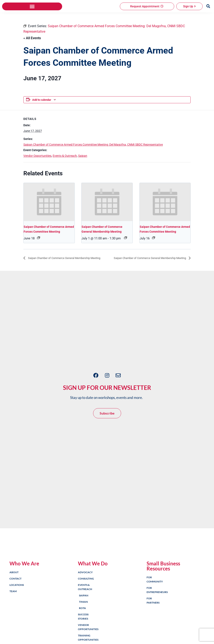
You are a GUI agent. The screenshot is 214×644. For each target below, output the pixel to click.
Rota (82, 635)
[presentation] (49, 222)
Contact (14, 605)
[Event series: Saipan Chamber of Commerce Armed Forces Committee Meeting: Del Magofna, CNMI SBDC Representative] (39, 258)
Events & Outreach (65, 176)
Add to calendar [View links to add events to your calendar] (42, 120)
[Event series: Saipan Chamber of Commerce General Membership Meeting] (126, 258)
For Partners (151, 627)
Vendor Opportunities (37, 176)
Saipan (83, 176)
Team (13, 618)
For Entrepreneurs (151, 616)
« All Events (32, 58)
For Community (151, 606)
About (14, 599)
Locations (14, 611)
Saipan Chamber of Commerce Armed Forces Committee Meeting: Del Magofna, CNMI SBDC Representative (93, 165)
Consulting (82, 605)
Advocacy (82, 599)
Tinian (83, 628)
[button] (32, 27)
